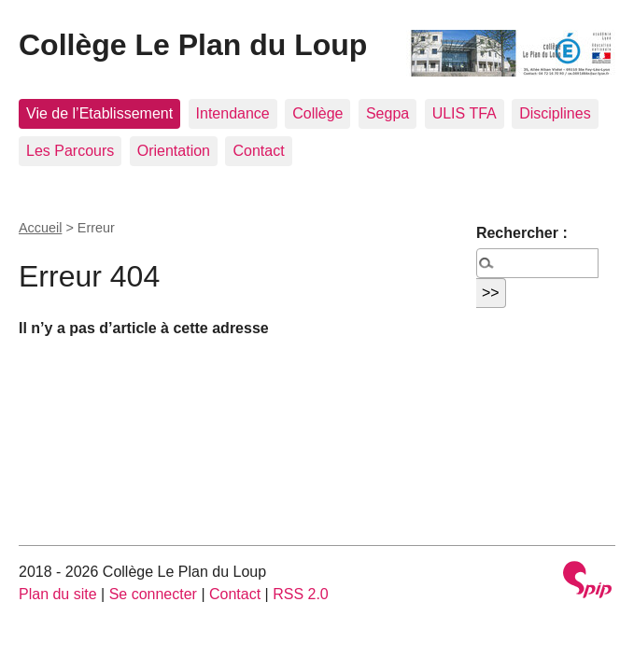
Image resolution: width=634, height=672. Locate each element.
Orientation (174, 151)
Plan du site (58, 594)
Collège (317, 113)
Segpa (387, 113)
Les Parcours (70, 151)
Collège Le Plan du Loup (193, 45)
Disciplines (555, 113)
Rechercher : (522, 233)
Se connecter (153, 594)
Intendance (233, 113)
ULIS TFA (465, 113)
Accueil (40, 228)
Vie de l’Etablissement (99, 113)
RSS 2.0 (301, 594)
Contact (258, 151)
